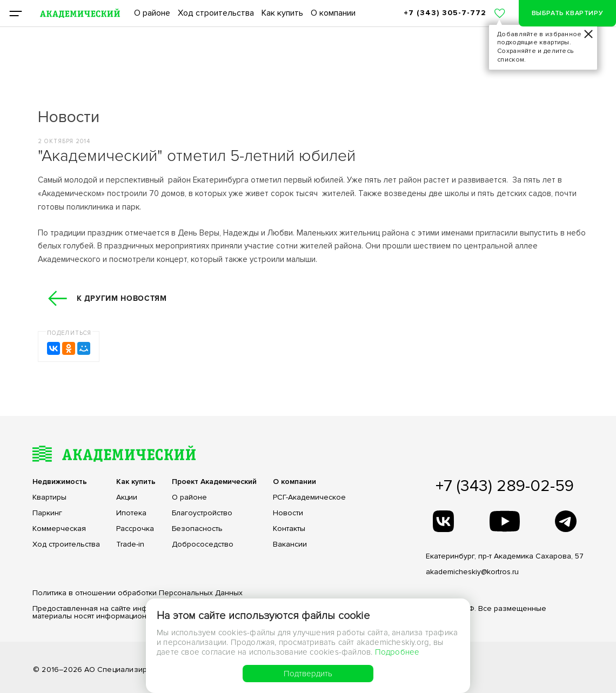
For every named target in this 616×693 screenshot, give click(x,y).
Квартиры (49, 497)
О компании (333, 13)
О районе (152, 13)
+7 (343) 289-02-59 (505, 486)
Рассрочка (135, 529)
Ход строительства (216, 13)
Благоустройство (202, 513)
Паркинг (47, 513)
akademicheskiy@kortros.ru (472, 572)
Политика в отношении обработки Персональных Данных (138, 593)
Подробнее (397, 652)
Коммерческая (59, 529)
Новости (288, 513)
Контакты (289, 529)
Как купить (282, 13)
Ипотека (131, 513)
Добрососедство (203, 544)
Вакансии (290, 544)
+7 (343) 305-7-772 (445, 13)
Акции (127, 497)
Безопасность (197, 529)
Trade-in (130, 544)
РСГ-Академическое (309, 497)
